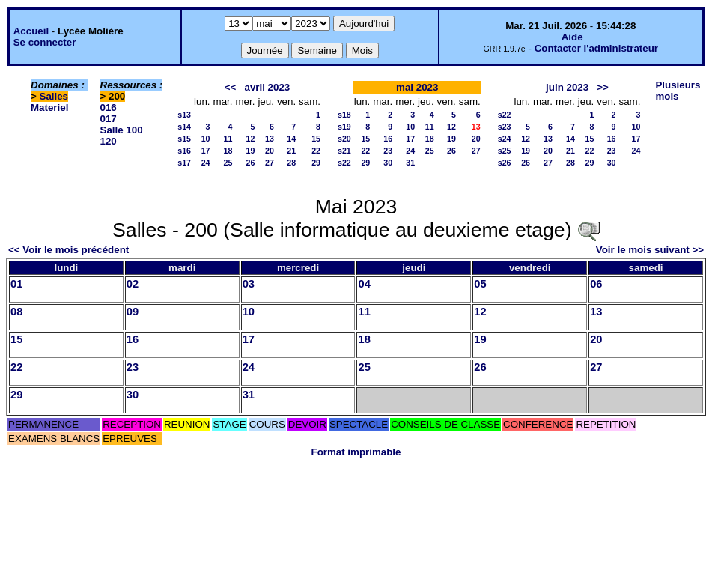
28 (291, 163)
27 (270, 163)
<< (231, 87)
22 (316, 151)
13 (270, 139)
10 (206, 139)
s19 (344, 127)
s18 (344, 115)
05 (480, 284)
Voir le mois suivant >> (650, 250)
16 (388, 139)
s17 (184, 163)
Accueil (31, 31)
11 (228, 139)
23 (388, 151)
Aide (572, 37)
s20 (344, 139)
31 (410, 163)
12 (251, 139)
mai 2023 (417, 87)
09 (133, 312)
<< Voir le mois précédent (69, 250)
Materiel (49, 107)
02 (133, 284)
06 (596, 284)
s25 (505, 151)
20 (270, 151)
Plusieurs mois (678, 91)
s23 (505, 127)
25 (228, 163)
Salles (54, 96)
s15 (184, 139)
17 (206, 151)
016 (109, 107)
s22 (344, 163)
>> (603, 87)
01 (16, 284)
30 (388, 163)
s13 (184, 115)
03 (249, 284)
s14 (184, 127)
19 (251, 151)
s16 (184, 151)
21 (291, 151)
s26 (505, 163)
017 (109, 119)
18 (228, 151)
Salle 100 (122, 130)
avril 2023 (267, 87)
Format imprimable (356, 452)
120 (109, 141)
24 (206, 163)
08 (16, 312)
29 (316, 163)
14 (291, 139)
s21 (344, 151)
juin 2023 (567, 87)
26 (251, 163)
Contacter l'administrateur (596, 48)
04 (364, 284)
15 (316, 139)
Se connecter (45, 42)
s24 (505, 139)
